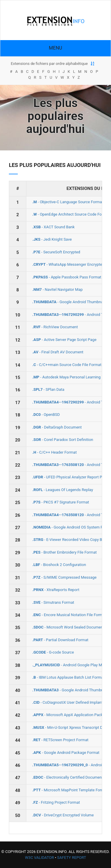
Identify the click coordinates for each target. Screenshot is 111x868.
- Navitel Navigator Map (57, 289)
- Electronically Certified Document (68, 777)
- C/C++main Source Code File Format (67, 365)
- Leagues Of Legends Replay (63, 490)
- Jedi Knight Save (52, 239)
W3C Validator (39, 858)
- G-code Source (53, 652)
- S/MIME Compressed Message (64, 577)
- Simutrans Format (53, 602)
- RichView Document (55, 327)
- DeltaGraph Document (57, 427)
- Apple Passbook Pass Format (67, 277)
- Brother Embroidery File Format (65, 552)
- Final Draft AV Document (58, 352)
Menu (55, 48)
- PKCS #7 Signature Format (61, 502)
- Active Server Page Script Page (64, 340)
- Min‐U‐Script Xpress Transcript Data (70, 727)
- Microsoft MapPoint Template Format (70, 790)
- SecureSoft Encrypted (56, 252)
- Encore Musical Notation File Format (69, 615)
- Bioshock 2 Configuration (59, 565)
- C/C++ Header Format (54, 452)
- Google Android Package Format (66, 753)
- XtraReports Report (56, 590)
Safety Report (72, 858)
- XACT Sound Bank (53, 227)
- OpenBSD (46, 415)
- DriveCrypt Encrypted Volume (63, 815)
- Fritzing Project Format (56, 802)
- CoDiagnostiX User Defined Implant (67, 702)
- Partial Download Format (60, 640)
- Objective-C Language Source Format (68, 202)
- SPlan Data (48, 389)
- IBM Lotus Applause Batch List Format (68, 677)
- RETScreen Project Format (60, 740)
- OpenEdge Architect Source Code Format (71, 214)
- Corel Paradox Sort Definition (63, 440)
